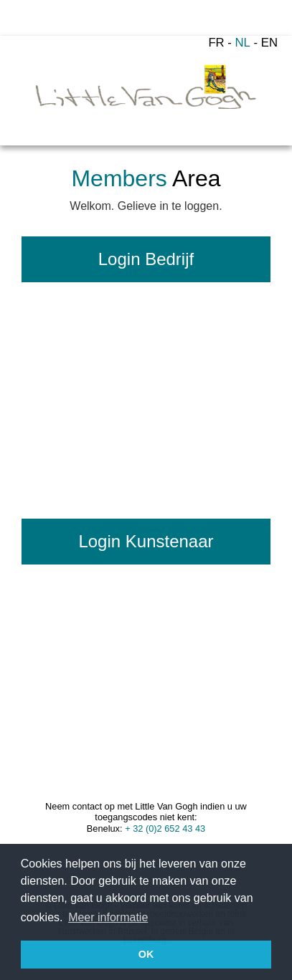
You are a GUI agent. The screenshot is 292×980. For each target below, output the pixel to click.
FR (216, 43)
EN (269, 43)
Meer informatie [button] (108, 917)
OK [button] (146, 954)
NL (243, 43)
